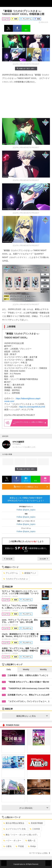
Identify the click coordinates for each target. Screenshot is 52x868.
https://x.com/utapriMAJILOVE (32, 407)
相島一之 (30, 841)
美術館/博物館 (36, 823)
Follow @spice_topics (26, 510)
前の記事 (8, 559)
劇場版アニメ (29, 573)
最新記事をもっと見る (32, 716)
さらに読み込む (34, 808)
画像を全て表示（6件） (26, 68)
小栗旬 (7, 846)
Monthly (43, 669)
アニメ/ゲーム (11, 573)
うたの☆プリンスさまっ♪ (16, 579)
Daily (9, 669)
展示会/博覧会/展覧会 (14, 823)
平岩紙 (20, 846)
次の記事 (44, 559)
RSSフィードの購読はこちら (31, 487)
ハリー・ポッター (12, 841)
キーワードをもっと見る (40, 853)
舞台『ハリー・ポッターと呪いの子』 (21, 835)
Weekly (26, 669)
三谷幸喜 (35, 829)
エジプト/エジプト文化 (14, 829)
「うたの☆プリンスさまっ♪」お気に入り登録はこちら (29, 423)
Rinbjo (32, 846)
